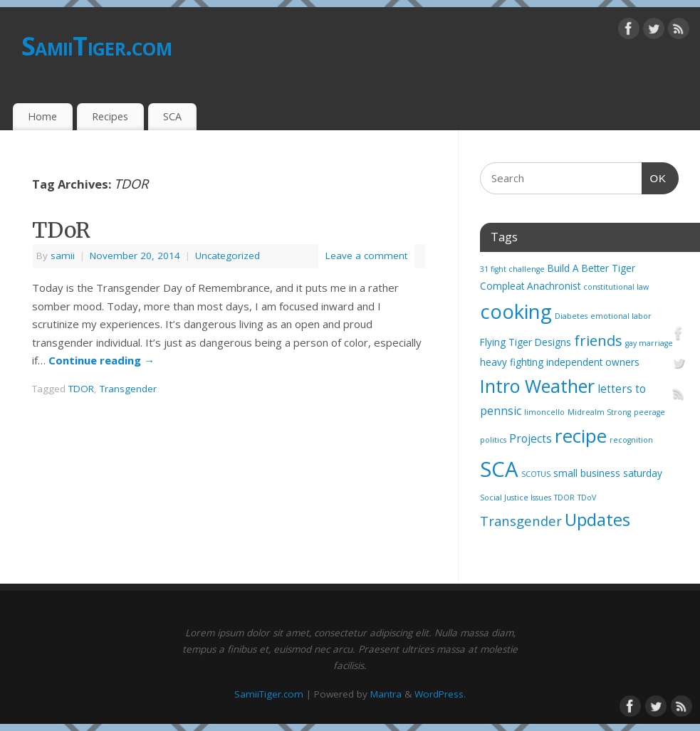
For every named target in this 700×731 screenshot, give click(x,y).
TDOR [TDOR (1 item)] (564, 498)
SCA (172, 116)
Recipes (110, 116)
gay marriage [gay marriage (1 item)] (649, 343)
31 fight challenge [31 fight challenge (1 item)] (512, 269)
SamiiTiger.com (96, 46)
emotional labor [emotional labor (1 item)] (621, 316)
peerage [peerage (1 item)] (649, 412)
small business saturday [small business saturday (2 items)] (608, 473)
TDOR (81, 389)
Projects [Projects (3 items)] (531, 438)
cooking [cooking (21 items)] (516, 311)
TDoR (61, 230)
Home (42, 116)
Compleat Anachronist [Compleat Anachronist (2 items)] (530, 286)
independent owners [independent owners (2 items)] (593, 362)
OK (654, 177)
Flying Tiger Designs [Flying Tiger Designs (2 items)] (526, 342)
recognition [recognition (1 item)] (631, 440)
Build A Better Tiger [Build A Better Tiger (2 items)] (591, 268)
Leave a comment (366, 256)
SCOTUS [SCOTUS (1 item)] (536, 474)
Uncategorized (228, 256)
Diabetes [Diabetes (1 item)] (571, 316)
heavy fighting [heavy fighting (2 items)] (512, 362)
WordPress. (440, 694)
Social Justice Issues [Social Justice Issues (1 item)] (516, 498)
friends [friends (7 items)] (598, 340)
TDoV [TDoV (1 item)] (587, 498)
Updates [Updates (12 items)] (597, 520)
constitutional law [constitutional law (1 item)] (616, 287)
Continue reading (101, 360)
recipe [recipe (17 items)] (581, 436)
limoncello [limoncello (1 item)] (544, 412)
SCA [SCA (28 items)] (499, 469)
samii (63, 256)
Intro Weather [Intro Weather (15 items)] (537, 386)
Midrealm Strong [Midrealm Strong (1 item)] (599, 412)
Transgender (128, 389)
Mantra (386, 694)
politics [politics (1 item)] (493, 440)
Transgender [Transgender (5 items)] (521, 521)
